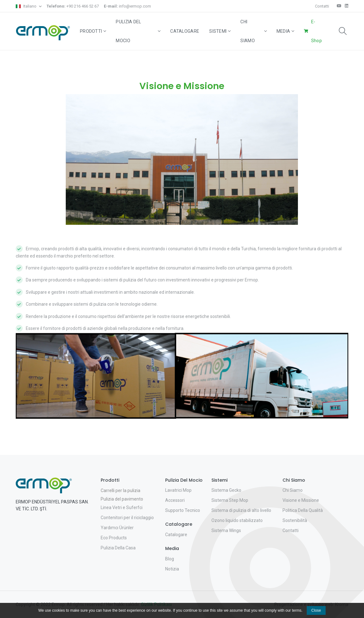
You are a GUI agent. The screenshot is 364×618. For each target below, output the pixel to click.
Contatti (322, 6)
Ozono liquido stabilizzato (237, 520)
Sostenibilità (295, 520)
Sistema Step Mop (230, 500)
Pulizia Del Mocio (138, 31)
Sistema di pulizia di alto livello (241, 510)
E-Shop (316, 31)
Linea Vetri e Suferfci (122, 507)
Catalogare (185, 31)
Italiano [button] (27, 6)
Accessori (175, 500)
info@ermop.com (127, 6)
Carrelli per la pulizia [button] (120, 490)
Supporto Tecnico (183, 510)
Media (285, 31)
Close (316, 610)
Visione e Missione (301, 500)
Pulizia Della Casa (118, 548)
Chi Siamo (253, 31)
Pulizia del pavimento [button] (122, 499)
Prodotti (93, 31)
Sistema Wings (226, 530)
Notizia (172, 569)
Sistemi (220, 31)
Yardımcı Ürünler (117, 528)
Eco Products (114, 538)
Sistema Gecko (226, 490)
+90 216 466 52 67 (73, 6)
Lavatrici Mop (178, 490)
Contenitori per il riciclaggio (127, 518)
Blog (170, 559)
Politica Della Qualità (303, 510)
